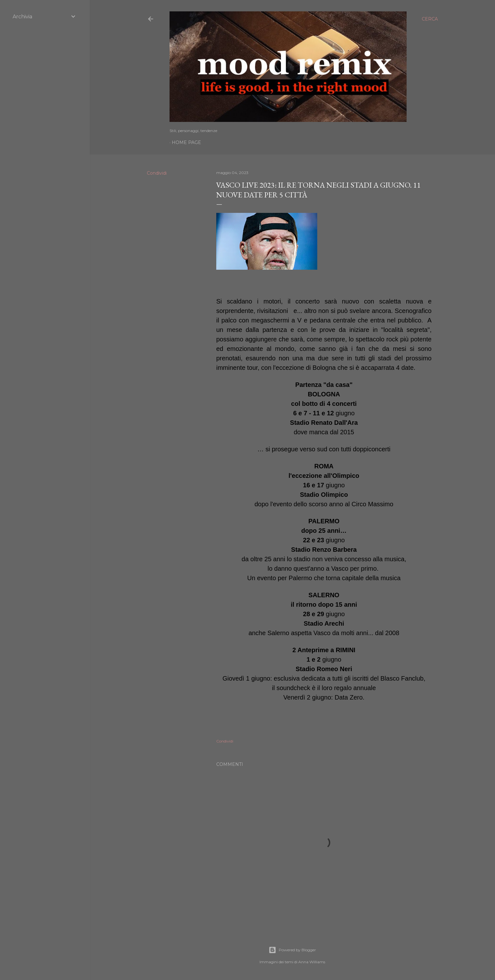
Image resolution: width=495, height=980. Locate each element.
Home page (186, 142)
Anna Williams (312, 962)
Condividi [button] (157, 173)
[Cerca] (430, 19)
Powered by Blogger (292, 950)
